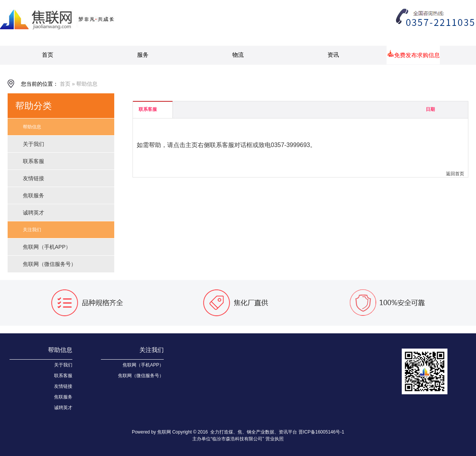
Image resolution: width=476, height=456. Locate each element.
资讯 (333, 55)
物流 (238, 55)
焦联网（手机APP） (47, 247)
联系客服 (34, 161)
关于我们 (34, 144)
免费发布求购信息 (417, 55)
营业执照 (275, 439)
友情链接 (34, 178)
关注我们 (32, 230)
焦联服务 (34, 195)
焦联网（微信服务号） (50, 264)
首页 (48, 55)
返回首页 (455, 174)
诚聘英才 (34, 213)
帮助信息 (87, 84)
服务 (143, 55)
